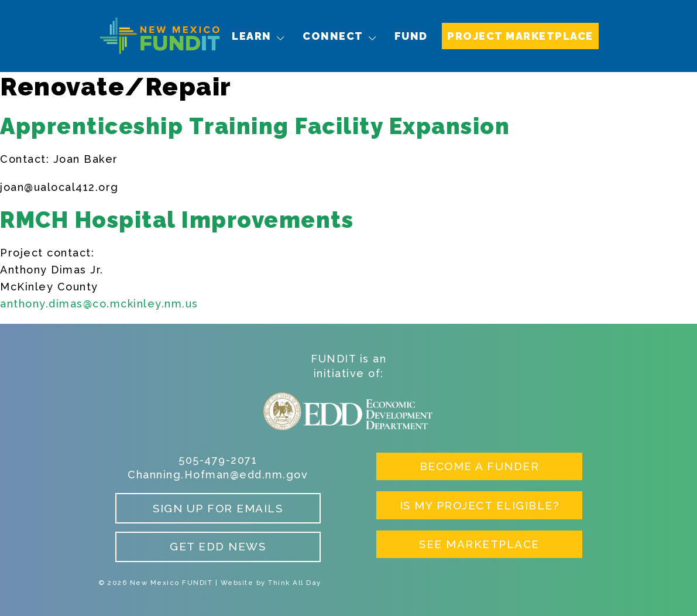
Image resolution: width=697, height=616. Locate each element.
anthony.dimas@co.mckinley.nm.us (99, 304)
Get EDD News (218, 546)
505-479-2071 (218, 460)
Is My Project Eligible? (480, 505)
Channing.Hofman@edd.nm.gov (218, 475)
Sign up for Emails (218, 508)
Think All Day (295, 583)
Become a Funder (480, 466)
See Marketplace (479, 544)
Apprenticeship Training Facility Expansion (255, 126)
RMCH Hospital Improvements (177, 220)
